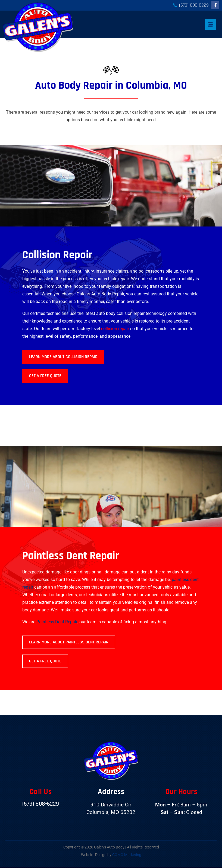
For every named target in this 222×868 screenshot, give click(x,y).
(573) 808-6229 (41, 804)
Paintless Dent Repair (57, 622)
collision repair (115, 329)
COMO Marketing (127, 855)
